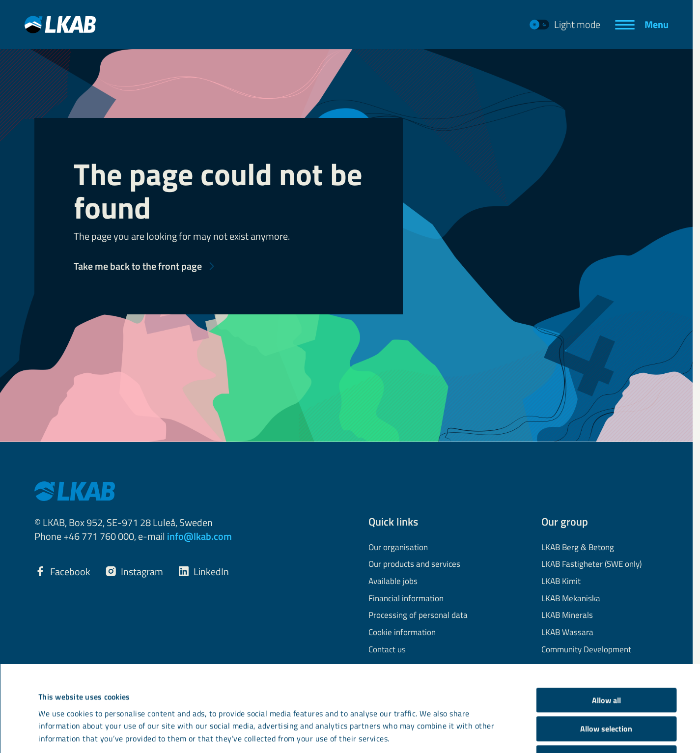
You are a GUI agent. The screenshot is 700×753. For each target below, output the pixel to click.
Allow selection (606, 648)
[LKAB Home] (60, 24)
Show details (428, 722)
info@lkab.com (199, 536)
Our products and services (414, 564)
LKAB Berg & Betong (578, 548)
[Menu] (642, 25)
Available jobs (393, 582)
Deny (606, 677)
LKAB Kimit (561, 582)
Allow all (606, 620)
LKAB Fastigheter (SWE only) (591, 564)
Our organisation (398, 548)
